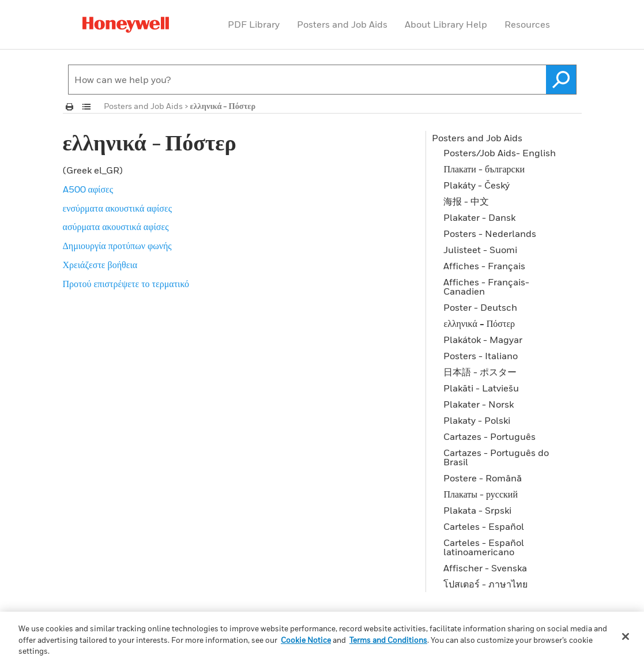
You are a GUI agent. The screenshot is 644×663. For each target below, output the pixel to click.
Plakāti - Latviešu (481, 388)
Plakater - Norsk (479, 404)
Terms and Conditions (388, 640)
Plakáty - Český (477, 185)
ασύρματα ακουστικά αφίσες (116, 227)
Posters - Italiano (481, 356)
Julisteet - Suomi (480, 250)
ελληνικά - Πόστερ (479, 323)
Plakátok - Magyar (483, 340)
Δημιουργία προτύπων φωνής (117, 246)
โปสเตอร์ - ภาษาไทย (485, 584)
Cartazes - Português (489, 436)
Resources (527, 24)
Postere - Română (483, 478)
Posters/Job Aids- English (500, 153)
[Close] (626, 636)
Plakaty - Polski (477, 420)
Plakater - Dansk (479, 217)
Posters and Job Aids (342, 24)
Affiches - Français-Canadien (486, 287)
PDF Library (254, 24)
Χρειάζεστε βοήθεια (100, 265)
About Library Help (446, 24)
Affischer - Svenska (485, 568)
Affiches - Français (484, 266)
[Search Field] (322, 80)
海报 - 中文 (466, 201)
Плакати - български (484, 169)
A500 (88, 189)
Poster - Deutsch (480, 307)
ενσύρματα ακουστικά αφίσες (118, 208)
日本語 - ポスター (480, 372)
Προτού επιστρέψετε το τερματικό (126, 284)
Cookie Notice (306, 640)
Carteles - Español (484, 526)
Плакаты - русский (481, 494)
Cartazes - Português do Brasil (496, 457)
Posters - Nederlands (490, 233)
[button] (561, 80)
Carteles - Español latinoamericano (484, 547)
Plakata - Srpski (477, 510)
